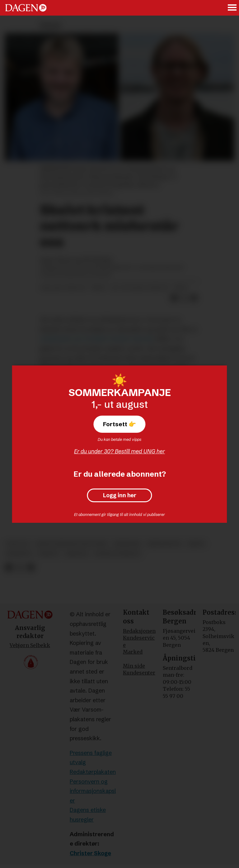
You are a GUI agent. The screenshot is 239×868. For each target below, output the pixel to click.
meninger (127, 544)
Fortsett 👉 (119, 424)
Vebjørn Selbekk (30, 645)
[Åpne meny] (232, 8)
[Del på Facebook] (174, 298)
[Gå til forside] (26, 8)
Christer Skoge (90, 853)
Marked (133, 652)
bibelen (77, 554)
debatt (49, 554)
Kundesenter (139, 673)
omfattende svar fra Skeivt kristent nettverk (97, 339)
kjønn (196, 544)
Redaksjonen (139, 631)
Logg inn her (120, 495)
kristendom (164, 544)
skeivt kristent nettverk (72, 544)
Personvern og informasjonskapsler (93, 791)
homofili (19, 554)
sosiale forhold (117, 554)
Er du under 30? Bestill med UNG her (119, 451)
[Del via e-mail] (194, 298)
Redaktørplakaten (93, 772)
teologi (18, 544)
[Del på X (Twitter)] (184, 298)
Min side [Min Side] (134, 666)
